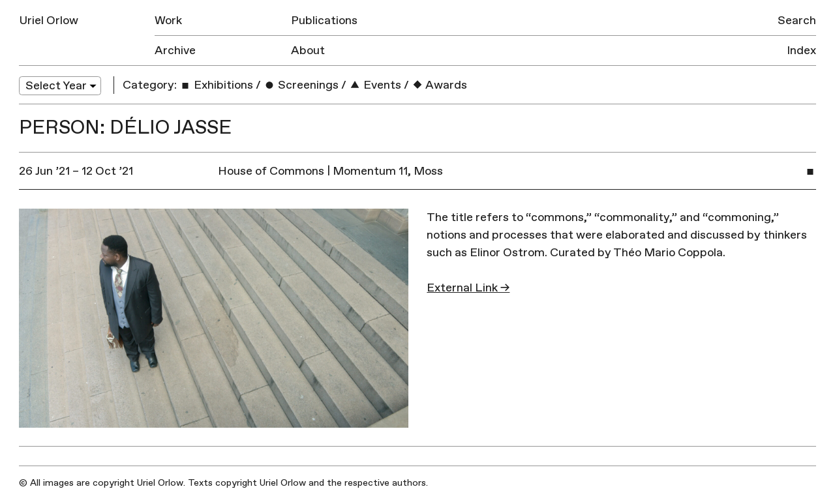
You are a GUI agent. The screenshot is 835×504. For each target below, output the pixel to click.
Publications (324, 21)
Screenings (301, 85)
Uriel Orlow (49, 21)
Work (168, 21)
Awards (439, 85)
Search (797, 21)
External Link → (468, 288)
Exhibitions (216, 85)
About (308, 51)
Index (801, 51)
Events (375, 85)
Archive (175, 51)
